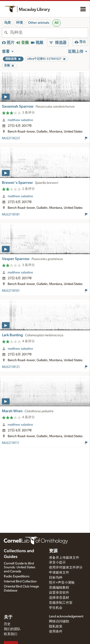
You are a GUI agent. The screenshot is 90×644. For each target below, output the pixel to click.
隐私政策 (56, 627)
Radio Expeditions (17, 576)
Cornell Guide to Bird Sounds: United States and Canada (20, 568)
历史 (7, 624)
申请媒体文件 (59, 573)
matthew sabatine (20, 120)
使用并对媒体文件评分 (66, 568)
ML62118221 (11, 138)
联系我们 (11, 634)
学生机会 (56, 608)
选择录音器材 (59, 598)
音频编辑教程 (59, 588)
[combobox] (49, 33)
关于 (8, 617)
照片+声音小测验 (62, 583)
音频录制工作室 (61, 603)
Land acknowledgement (66, 616)
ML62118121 (11, 367)
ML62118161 (11, 291)
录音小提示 (57, 563)
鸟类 (7, 23)
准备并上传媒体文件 (64, 558)
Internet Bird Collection (20, 581)
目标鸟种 (56, 578)
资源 (53, 551)
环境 (19, 23)
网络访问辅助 (59, 621)
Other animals (39, 23)
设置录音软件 (59, 593)
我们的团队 (12, 629)
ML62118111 (11, 443)
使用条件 (56, 632)
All (57, 23)
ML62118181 (11, 215)
